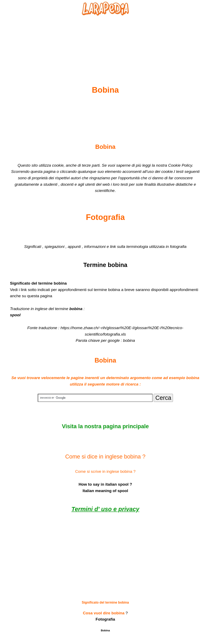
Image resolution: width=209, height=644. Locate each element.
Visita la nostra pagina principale (105, 426)
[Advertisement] (105, 41)
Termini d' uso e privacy (105, 509)
